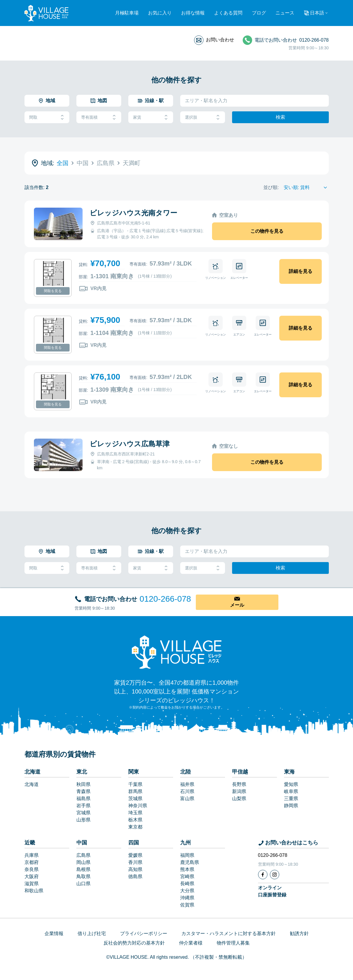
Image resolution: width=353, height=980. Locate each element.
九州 (185, 843)
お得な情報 (193, 13)
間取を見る (53, 291)
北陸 (185, 772)
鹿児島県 (190, 862)
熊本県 (187, 869)
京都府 (32, 862)
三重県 (291, 799)
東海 (289, 772)
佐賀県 (187, 905)
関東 (134, 772)
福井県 (187, 784)
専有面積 (99, 117)
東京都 (135, 827)
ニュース (285, 13)
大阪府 (32, 876)
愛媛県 (135, 855)
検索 (280, 117)
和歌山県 (34, 891)
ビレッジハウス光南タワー (133, 213)
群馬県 (135, 791)
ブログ (259, 13)
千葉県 (135, 784)
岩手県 (83, 806)
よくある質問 (228, 13)
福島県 (83, 799)
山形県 (83, 820)
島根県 (83, 869)
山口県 (83, 884)
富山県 (187, 799)
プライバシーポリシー (144, 933)
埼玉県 (135, 813)
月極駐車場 (127, 13)
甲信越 (240, 772)
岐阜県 (291, 791)
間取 (47, 117)
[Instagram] (275, 875)
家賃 (151, 117)
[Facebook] (263, 875)
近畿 (30, 843)
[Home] (177, 652)
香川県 (135, 862)
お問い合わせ (220, 40)
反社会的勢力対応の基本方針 (134, 943)
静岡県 (291, 806)
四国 (134, 843)
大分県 (187, 891)
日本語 (317, 13)
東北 (82, 772)
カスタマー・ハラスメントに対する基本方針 (229, 933)
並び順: (271, 187)
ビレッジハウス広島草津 (130, 444)
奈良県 (32, 869)
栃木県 (135, 820)
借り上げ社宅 (92, 933)
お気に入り (160, 13)
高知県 (135, 869)
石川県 (187, 791)
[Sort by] (306, 188)
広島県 (83, 855)
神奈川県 (138, 806)
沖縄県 (187, 898)
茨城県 (135, 799)
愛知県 (291, 784)
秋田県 (83, 784)
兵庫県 (32, 855)
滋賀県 (32, 884)
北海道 (32, 772)
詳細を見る (301, 271)
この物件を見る (267, 231)
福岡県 (187, 855)
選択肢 (203, 117)
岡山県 (83, 862)
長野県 (239, 784)
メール (237, 605)
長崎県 (187, 884)
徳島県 (135, 876)
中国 (82, 843)
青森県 (83, 791)
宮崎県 (187, 876)
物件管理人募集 (233, 943)
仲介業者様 (191, 943)
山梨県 (239, 799)
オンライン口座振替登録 (272, 891)
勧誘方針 (299, 933)
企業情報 (54, 933)
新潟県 (239, 791)
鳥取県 (83, 876)
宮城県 (83, 813)
